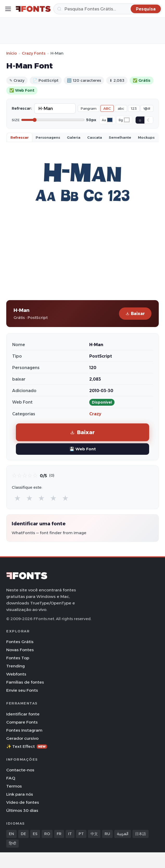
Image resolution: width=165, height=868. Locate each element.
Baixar (135, 314)
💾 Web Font (83, 449)
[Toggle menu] (8, 9)
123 (134, 108)
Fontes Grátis (20, 642)
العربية (123, 834)
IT (70, 834)
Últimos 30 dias (22, 810)
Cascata (95, 137)
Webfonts (16, 674)
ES (35, 834)
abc (121, 108)
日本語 (141, 834)
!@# (147, 108)
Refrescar (20, 137)
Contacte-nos (20, 770)
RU (107, 834)
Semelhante (120, 137)
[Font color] (110, 120)
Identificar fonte (23, 714)
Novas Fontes (20, 650)
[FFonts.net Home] (33, 9)
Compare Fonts (22, 722)
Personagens (48, 137)
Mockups (146, 137)
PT (81, 834)
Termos (14, 786)
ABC (107, 108)
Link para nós (20, 794)
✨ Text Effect (27, 746)
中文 (94, 834)
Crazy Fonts (34, 53)
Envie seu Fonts (22, 690)
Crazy (95, 414)
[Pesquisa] (108, 9)
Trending (15, 666)
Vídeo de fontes (23, 802)
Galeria (74, 137)
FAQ (11, 778)
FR (59, 834)
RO (47, 834)
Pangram (89, 108)
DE (23, 834)
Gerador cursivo (22, 738)
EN (11, 834)
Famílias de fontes (25, 682)
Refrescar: (22, 108)
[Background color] (127, 120)
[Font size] (53, 120)
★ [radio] (17, 498)
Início (12, 53)
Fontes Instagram (24, 730)
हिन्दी (12, 843)
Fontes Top (18, 658)
